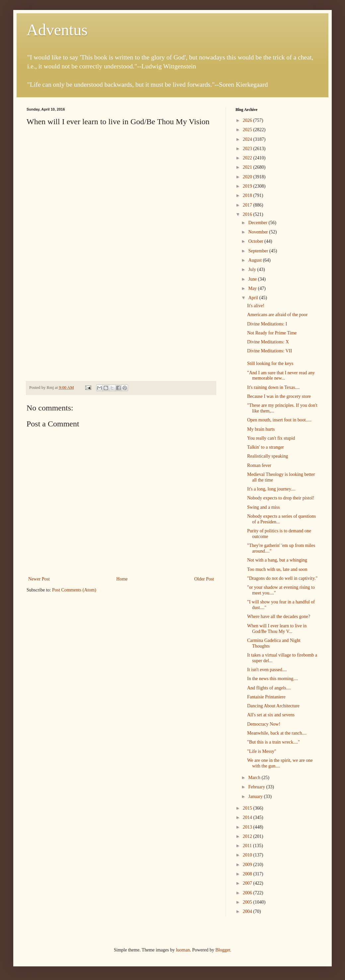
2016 (248, 214)
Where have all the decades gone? (279, 617)
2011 (248, 846)
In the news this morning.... (273, 679)
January (256, 797)
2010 (248, 855)
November (259, 232)
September (259, 251)
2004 (248, 911)
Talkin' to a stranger (266, 447)
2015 (248, 808)
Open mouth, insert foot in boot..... (279, 420)
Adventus (57, 30)
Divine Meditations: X (268, 342)
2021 (248, 167)
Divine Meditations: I (267, 324)
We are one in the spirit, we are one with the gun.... (280, 763)
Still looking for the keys (270, 363)
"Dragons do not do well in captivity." (282, 578)
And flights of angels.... (269, 688)
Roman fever (259, 465)
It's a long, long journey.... (271, 489)
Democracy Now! (264, 724)
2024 (248, 139)
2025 (248, 130)
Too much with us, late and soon (277, 569)
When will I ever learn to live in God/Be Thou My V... (277, 629)
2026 (248, 120)
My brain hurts (261, 429)
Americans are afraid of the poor (277, 315)
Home (122, 579)
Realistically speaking (268, 456)
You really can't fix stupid (271, 438)
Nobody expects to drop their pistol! (281, 498)
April (254, 298)
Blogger (223, 950)
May (253, 288)
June (253, 279)
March (255, 778)
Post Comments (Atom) (74, 590)
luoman (183, 950)
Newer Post (39, 579)
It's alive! (256, 306)
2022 (248, 158)
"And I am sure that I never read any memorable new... (281, 376)
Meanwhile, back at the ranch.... (277, 733)
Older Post (204, 579)
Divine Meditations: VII (270, 351)
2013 (248, 827)
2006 (248, 893)
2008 (248, 874)
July (253, 269)
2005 (248, 902)
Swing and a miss (263, 507)
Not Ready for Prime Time (272, 333)
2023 (248, 149)
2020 (248, 177)
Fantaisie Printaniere (266, 697)
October (256, 241)
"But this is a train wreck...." (274, 742)
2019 (248, 186)
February (257, 787)
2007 (248, 883)
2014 (248, 817)
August (255, 260)
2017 (248, 205)
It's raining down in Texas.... (273, 387)
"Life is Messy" (262, 751)
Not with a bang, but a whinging (277, 560)
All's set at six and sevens (271, 715)
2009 (248, 865)
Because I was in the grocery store (279, 396)
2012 (248, 836)
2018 (248, 195)
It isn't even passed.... (267, 670)
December (258, 223)
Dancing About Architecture (273, 706)
